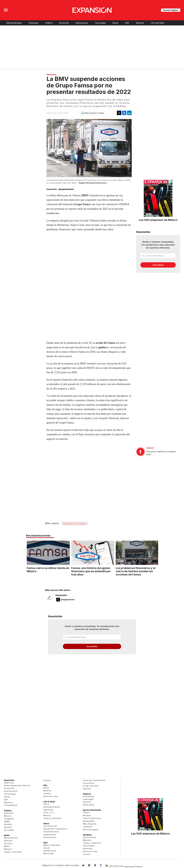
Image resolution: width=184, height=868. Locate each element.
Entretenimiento (52, 807)
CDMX (7, 821)
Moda (7, 846)
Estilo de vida (51, 796)
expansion (109, 866)
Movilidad (49, 854)
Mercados (51, 75)
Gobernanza (50, 851)
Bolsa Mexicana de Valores (75, 524)
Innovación (89, 783)
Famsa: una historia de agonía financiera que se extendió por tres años (90, 571)
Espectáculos (11, 838)
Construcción (50, 826)
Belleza (8, 849)
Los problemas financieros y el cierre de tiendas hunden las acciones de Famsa (135, 571)
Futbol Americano (92, 818)
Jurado (87, 854)
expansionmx (85, 866)
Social (47, 848)
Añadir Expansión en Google (94, 113)
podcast (150, 448)
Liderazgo (88, 799)
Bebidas (87, 840)
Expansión (61, 595)
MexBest (87, 835)
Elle (45, 785)
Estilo (46, 804)
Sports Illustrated (92, 810)
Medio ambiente (52, 845)
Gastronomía (90, 837)
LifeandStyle (11, 805)
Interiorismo (50, 837)
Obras (115, 23)
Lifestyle (88, 827)
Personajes (89, 846)
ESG (127, 23)
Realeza (8, 841)
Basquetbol (89, 821)
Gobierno (9, 813)
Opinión (8, 827)
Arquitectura (50, 835)
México (8, 816)
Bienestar (88, 849)
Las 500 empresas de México (158, 220)
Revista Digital (171, 10)
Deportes (48, 810)
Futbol (86, 813)
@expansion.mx (95, 865)
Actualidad (89, 796)
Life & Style (49, 802)
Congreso (9, 819)
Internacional (82, 23)
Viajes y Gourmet (13, 852)
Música (47, 815)
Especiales (89, 805)
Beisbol (87, 815)
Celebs (47, 794)
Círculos (8, 843)
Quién (7, 835)
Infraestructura (51, 832)
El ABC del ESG (91, 786)
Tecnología (100, 23)
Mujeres (140, 23)
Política (49, 23)
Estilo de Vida (90, 851)
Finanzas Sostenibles (94, 780)
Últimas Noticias (14, 23)
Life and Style (158, 23)
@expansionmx (66, 189)
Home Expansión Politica (17, 785)
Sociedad (9, 830)
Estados (8, 824)
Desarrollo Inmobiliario (56, 829)
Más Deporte (90, 824)
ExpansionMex (103, 866)
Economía (64, 23)
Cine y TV (49, 813)
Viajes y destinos (92, 843)
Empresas (34, 23)
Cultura (47, 780)
